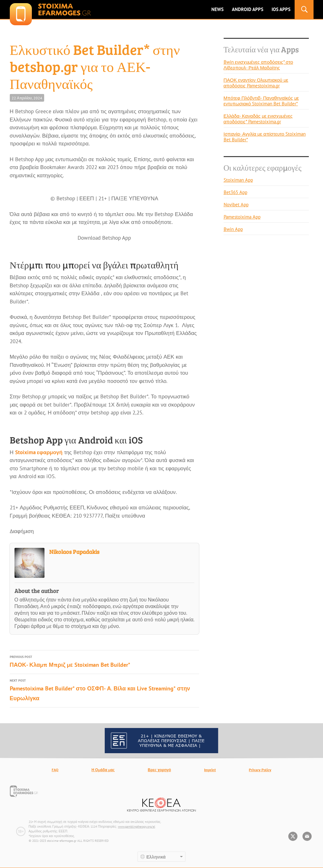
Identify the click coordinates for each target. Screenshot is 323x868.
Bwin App (233, 229)
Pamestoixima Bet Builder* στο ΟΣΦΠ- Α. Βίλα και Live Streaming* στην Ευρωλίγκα (104, 690)
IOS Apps (281, 9)
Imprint (210, 770)
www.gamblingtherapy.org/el (137, 827)
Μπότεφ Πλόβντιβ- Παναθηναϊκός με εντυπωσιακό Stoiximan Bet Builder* (261, 101)
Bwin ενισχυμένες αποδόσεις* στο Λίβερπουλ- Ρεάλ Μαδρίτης (258, 65)
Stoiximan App (238, 180)
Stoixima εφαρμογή (39, 452)
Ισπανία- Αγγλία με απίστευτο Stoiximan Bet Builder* (265, 137)
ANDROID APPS (248, 9)
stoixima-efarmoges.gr (50, 9)
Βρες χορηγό (160, 770)
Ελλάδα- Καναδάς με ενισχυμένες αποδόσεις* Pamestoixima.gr (258, 119)
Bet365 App (235, 192)
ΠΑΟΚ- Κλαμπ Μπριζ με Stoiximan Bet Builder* (104, 661)
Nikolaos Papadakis (74, 552)
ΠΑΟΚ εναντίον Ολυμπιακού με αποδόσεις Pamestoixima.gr (256, 83)
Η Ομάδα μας (103, 770)
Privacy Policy (260, 770)
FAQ (55, 770)
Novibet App (236, 205)
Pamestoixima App (242, 217)
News (217, 9)
